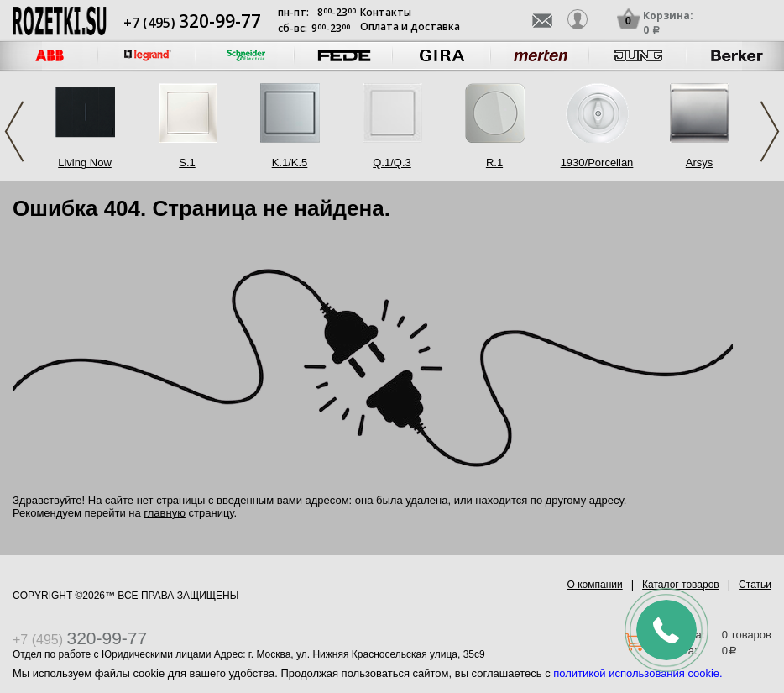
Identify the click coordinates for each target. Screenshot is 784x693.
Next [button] (770, 131)
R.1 (494, 163)
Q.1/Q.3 (392, 163)
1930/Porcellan (597, 163)
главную (165, 513)
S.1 (187, 163)
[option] (147, 56)
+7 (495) (192, 23)
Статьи (755, 585)
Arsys (700, 163)
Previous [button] (14, 131)
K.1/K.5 (290, 163)
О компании (595, 585)
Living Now (85, 163)
